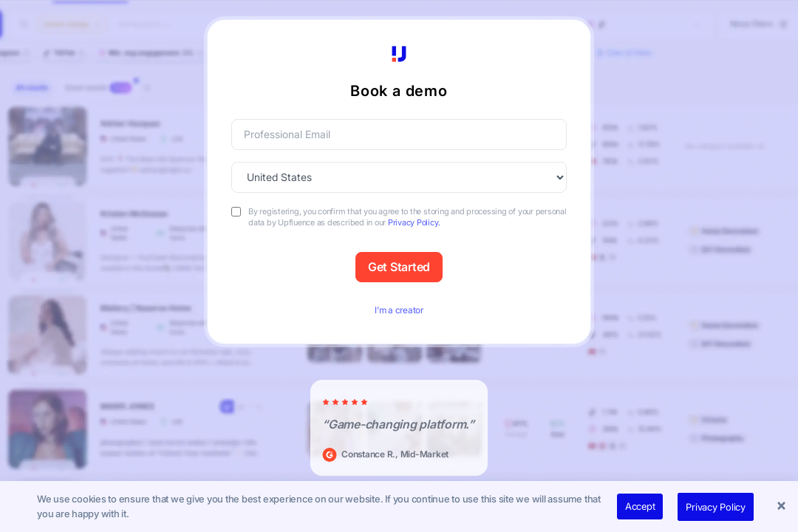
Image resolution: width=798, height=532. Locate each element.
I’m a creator (399, 310)
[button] (783, 507)
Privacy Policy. (414, 222)
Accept (640, 506)
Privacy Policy (716, 507)
